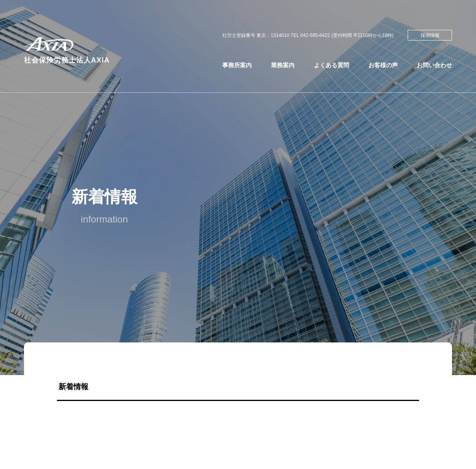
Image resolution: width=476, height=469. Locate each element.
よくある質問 (331, 65)
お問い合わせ (434, 65)
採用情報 (430, 35)
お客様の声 (383, 65)
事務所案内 (237, 65)
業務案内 (283, 65)
